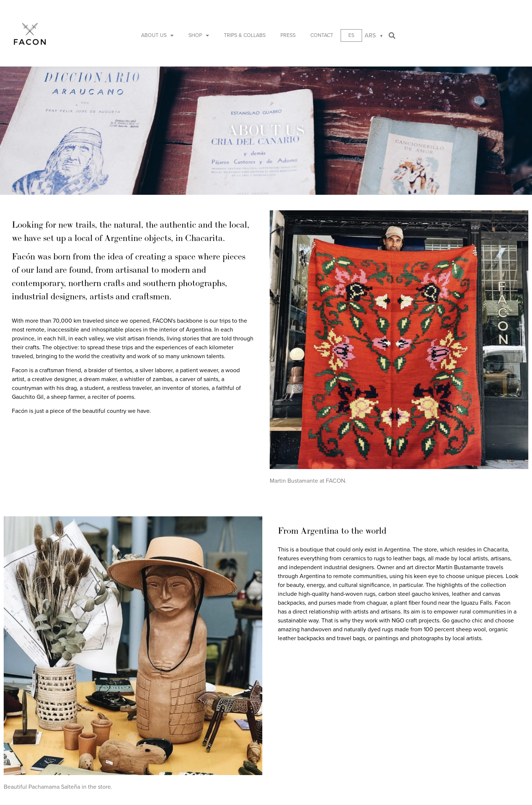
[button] (392, 36)
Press (288, 35)
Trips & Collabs (245, 35)
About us (157, 35)
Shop (199, 35)
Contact (322, 35)
